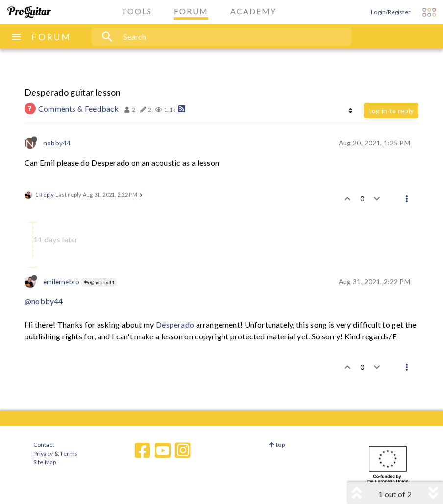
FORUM (51, 37)
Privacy (43, 453)
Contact (44, 444)
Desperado (175, 324)
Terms (68, 453)
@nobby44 (99, 282)
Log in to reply (391, 110)
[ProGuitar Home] (29, 12)
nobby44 (57, 143)
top (277, 444)
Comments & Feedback (79, 108)
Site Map (45, 462)
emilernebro (61, 281)
